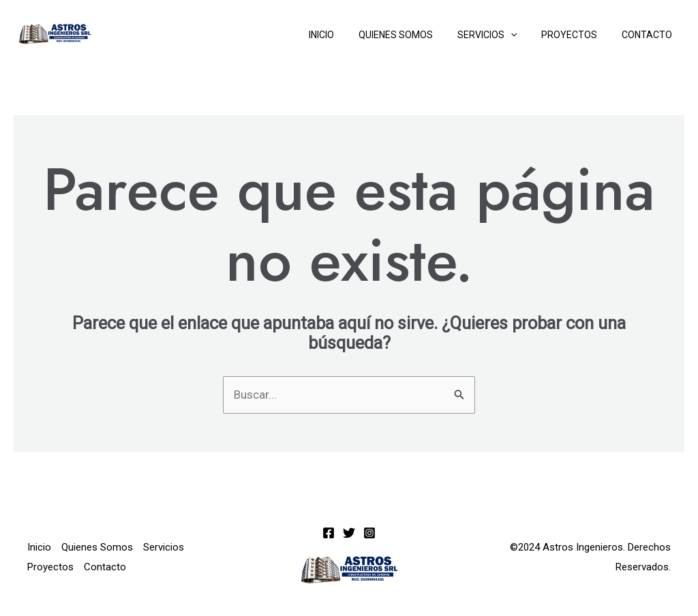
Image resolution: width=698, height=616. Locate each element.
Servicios (501, 35)
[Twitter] (349, 533)
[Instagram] (369, 533)
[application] (524, 35)
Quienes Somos (415, 35)
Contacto (650, 35)
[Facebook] (329, 533)
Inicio (346, 35)
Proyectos (577, 35)
